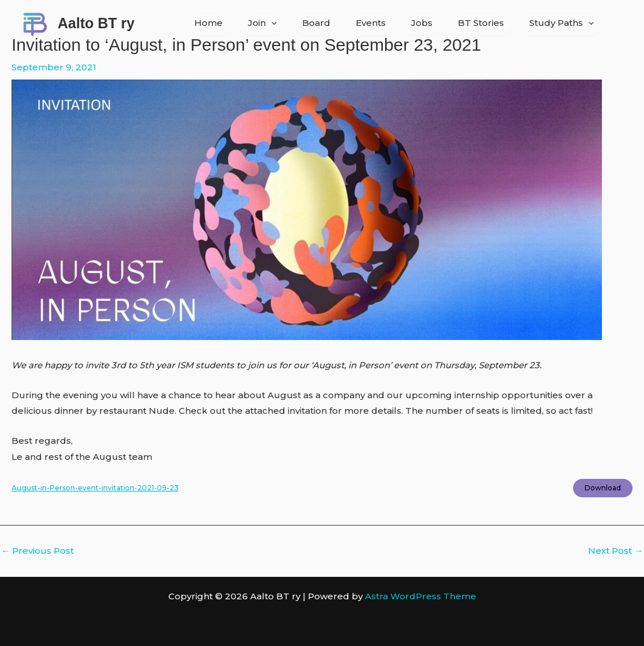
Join (262, 23)
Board (316, 23)
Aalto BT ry (96, 23)
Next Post (615, 551)
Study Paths (562, 23)
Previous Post (37, 551)
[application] (271, 23)
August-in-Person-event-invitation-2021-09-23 (95, 488)
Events (371, 23)
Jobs (422, 23)
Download (603, 488)
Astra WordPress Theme (421, 596)
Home (208, 23)
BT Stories (481, 23)
